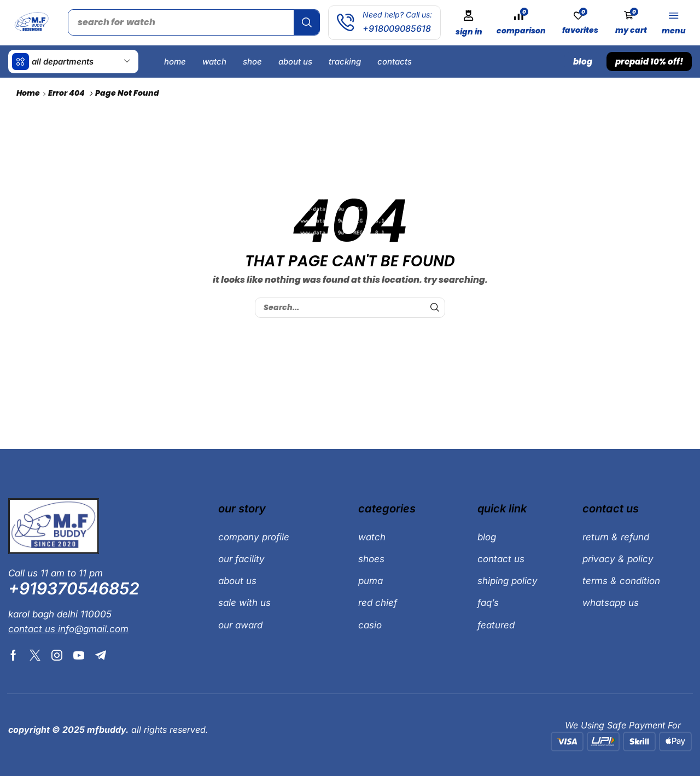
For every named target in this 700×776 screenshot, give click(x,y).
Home (28, 93)
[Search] (307, 22)
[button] (469, 23)
